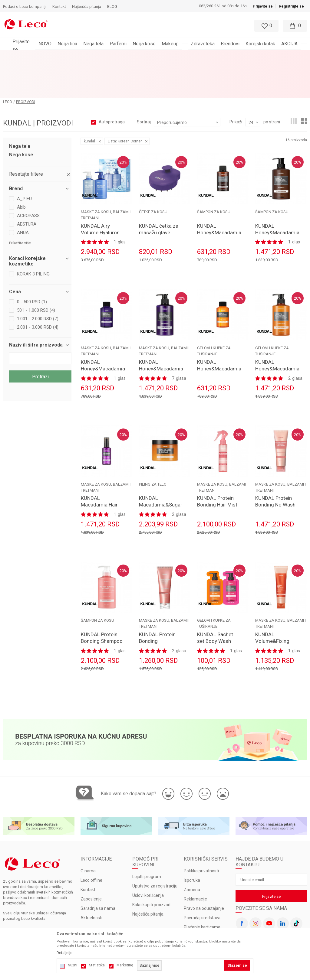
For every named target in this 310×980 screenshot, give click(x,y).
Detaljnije (64, 953)
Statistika (97, 965)
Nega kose (21, 117)
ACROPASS (28, 177)
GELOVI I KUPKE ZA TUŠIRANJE (214, 313)
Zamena (192, 852)
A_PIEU (24, 161)
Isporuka (192, 842)
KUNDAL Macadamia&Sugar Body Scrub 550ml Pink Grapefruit (160, 470)
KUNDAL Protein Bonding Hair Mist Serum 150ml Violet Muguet (217, 470)
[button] (141, 26)
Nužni (73, 965)
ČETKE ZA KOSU (153, 174)
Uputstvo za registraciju (155, 848)
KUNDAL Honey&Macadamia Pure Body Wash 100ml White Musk (218, 334)
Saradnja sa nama (98, 871)
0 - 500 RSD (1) (32, 264)
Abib (21, 169)
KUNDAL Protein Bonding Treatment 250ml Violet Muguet (159, 606)
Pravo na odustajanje (204, 871)
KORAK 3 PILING (33, 236)
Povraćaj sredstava (202, 880)
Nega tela (20, 108)
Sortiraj (144, 84)
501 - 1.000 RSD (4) (36, 272)
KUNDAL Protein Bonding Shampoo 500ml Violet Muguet (102, 606)
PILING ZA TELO (153, 446)
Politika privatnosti (201, 833)
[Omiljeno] (266, 26)
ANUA (23, 194)
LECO (8, 64)
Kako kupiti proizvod (151, 867)
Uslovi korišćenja (148, 858)
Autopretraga (112, 84)
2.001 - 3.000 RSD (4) (38, 289)
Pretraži (40, 339)
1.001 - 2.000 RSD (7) (38, 281)
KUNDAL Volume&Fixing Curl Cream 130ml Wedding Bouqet (276, 606)
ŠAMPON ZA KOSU (214, 174)
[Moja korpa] (295, 26)
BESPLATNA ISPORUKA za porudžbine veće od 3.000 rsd (139, 55)
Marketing (125, 965)
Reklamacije (195, 861)
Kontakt (88, 852)
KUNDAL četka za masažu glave (159, 191)
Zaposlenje (91, 861)
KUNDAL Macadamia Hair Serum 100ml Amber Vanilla (99, 470)
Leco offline (91, 842)
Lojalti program (147, 839)
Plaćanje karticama (202, 889)
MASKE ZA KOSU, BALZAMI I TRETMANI (106, 177)
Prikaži (236, 84)
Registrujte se (291, 6)
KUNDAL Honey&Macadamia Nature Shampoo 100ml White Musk (218, 198)
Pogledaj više (210, 55)
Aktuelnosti (91, 880)
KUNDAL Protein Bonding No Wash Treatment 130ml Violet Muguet (275, 470)
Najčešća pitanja (148, 876)
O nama (88, 833)
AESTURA (27, 186)
